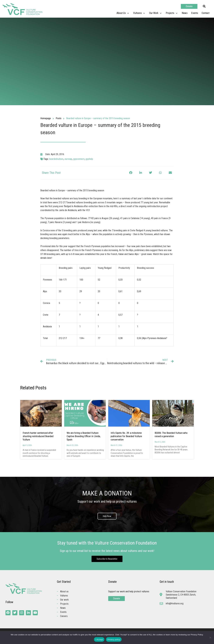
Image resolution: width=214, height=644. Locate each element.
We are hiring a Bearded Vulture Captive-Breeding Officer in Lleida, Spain (84, 436)
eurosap (68, 159)
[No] (210, 637)
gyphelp (89, 159)
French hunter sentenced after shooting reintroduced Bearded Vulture (38, 436)
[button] (204, 6)
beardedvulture (56, 159)
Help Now (107, 516)
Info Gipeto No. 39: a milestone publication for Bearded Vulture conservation (126, 436)
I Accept (99, 640)
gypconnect (79, 159)
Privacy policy (114, 640)
